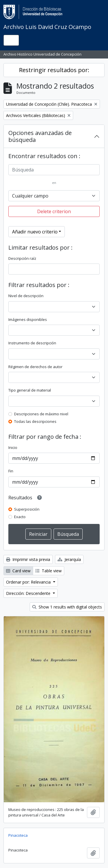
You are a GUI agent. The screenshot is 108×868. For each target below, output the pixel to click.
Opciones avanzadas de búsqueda (40, 136)
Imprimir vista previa (28, 559)
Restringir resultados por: (54, 70)
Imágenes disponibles (28, 319)
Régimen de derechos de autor (35, 367)
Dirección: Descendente (29, 593)
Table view (49, 571)
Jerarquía (69, 559)
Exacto (20, 517)
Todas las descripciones (35, 421)
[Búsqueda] (54, 170)
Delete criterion (54, 211)
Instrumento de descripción (32, 343)
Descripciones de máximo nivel (41, 414)
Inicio (13, 447)
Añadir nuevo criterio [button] (35, 232)
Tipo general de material (30, 390)
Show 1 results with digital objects (67, 607)
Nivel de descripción (26, 296)
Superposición (27, 509)
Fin (11, 471)
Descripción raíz (22, 258)
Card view (18, 571)
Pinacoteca (18, 835)
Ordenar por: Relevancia (29, 582)
